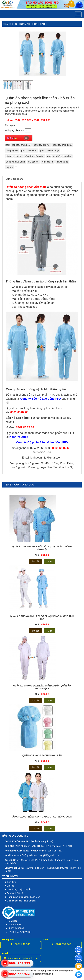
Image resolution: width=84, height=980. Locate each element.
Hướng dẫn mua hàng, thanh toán (23, 897)
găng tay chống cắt (21, 145)
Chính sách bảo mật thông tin (21, 901)
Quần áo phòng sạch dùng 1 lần (42, 755)
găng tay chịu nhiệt (50, 151)
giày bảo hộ (62, 162)
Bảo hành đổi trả (15, 893)
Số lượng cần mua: (15, 130)
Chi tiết (36, 561)
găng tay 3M (12, 151)
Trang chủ (10, 24)
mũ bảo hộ (33, 162)
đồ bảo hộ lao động (15, 162)
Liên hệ (45, 555)
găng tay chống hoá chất (59, 156)
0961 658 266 (21, 944)
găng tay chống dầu (62, 145)
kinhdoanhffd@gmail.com (21, 958)
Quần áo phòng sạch (33, 24)
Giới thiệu (12, 882)
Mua (50, 561)
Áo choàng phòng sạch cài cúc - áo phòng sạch (42, 817)
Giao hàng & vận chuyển (19, 889)
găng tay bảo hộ (42, 145)
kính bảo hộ (48, 162)
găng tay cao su (14, 156)
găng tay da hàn (29, 151)
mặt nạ (9, 167)
